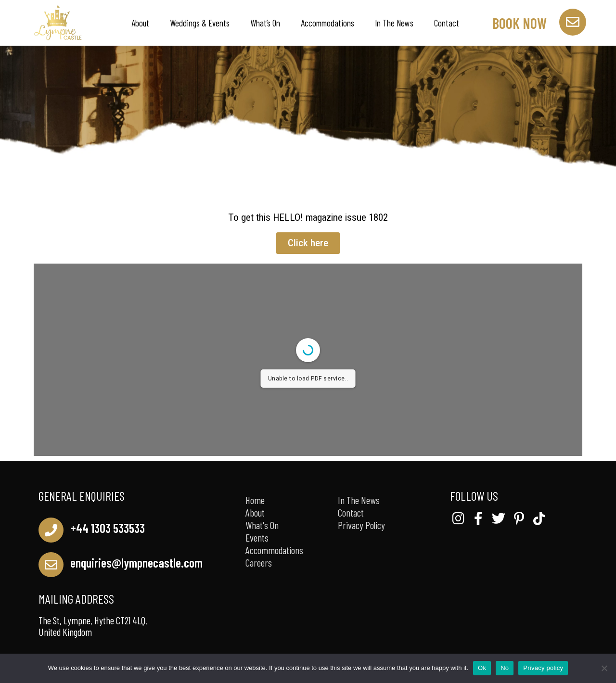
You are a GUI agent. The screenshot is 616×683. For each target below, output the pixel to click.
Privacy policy (543, 668)
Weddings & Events (200, 23)
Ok (482, 668)
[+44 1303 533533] (51, 530)
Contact (447, 23)
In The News (394, 23)
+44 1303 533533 (108, 528)
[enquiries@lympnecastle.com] (51, 565)
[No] (604, 668)
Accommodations (327, 23)
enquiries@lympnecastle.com (136, 563)
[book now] (573, 22)
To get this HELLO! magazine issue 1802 (308, 217)
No (505, 668)
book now (520, 23)
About (140, 23)
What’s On (265, 23)
